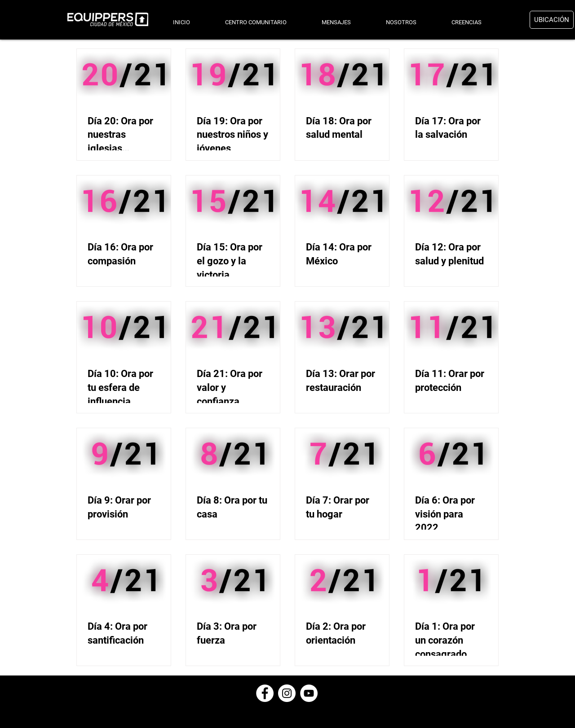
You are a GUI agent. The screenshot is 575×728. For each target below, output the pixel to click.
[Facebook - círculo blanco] (265, 693)
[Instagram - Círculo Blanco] (287, 693)
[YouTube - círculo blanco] (309, 693)
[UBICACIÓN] (552, 20)
